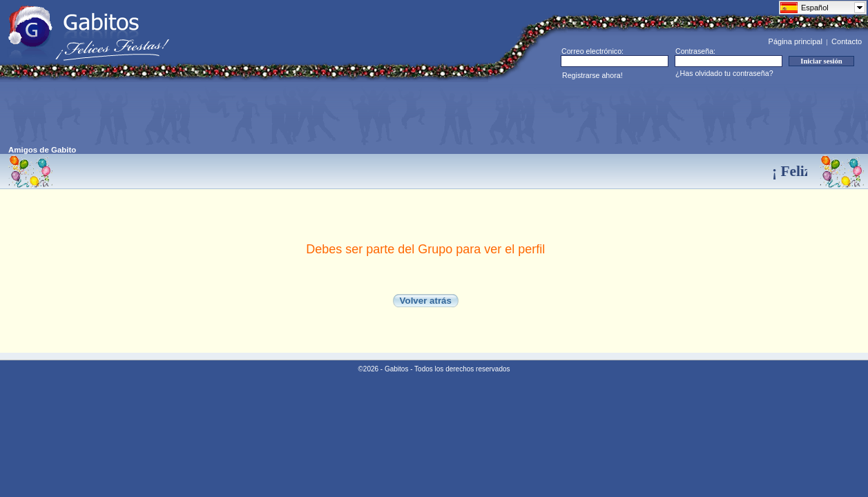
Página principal (795, 41)
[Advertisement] (260, 115)
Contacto (847, 41)
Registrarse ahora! (592, 75)
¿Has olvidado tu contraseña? (724, 73)
